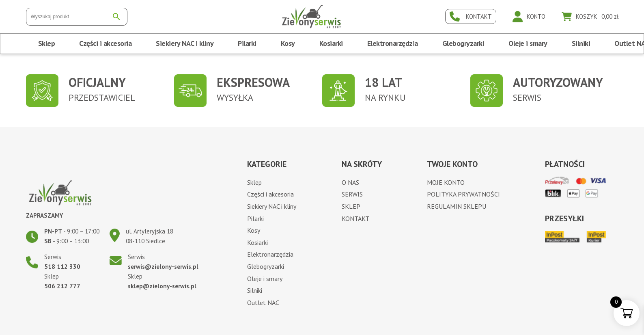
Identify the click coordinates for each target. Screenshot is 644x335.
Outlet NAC (263, 303)
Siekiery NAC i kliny (185, 43)
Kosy (288, 43)
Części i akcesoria (105, 43)
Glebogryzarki (463, 43)
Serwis (352, 194)
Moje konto (446, 182)
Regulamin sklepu (457, 206)
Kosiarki (331, 43)
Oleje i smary (528, 43)
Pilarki (247, 43)
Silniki (581, 43)
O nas (350, 182)
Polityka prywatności (463, 194)
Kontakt (355, 218)
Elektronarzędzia (393, 43)
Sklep (47, 43)
